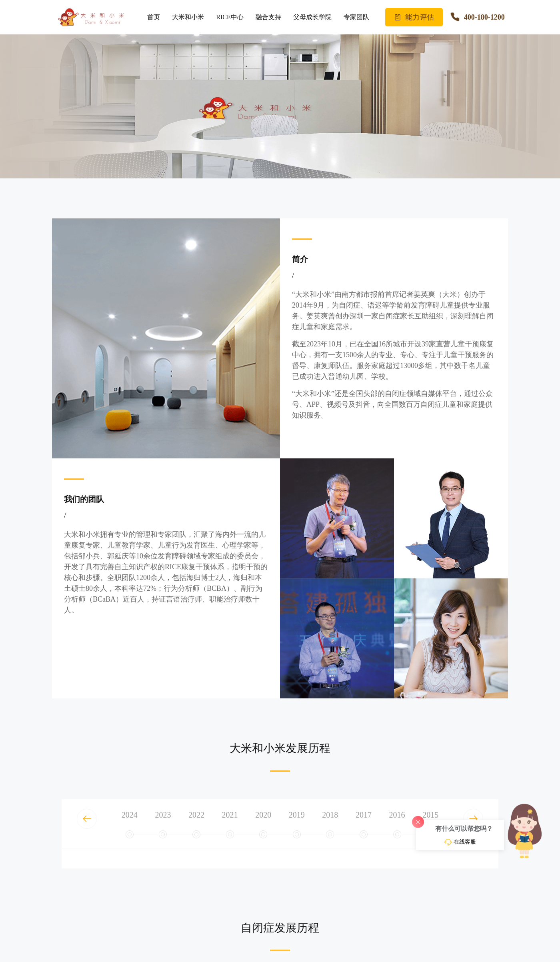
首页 (154, 17)
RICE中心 (230, 17)
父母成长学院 (312, 17)
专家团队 (356, 17)
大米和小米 (188, 17)
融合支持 (268, 17)
